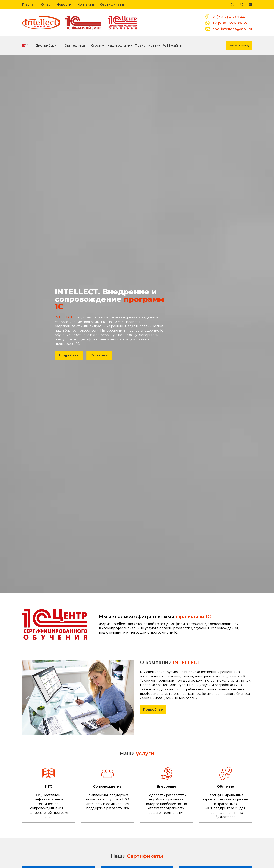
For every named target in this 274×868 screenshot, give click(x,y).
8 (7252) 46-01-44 (229, 17)
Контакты (86, 5)
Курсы (96, 46)
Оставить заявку (239, 46)
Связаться (99, 355)
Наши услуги (118, 46)
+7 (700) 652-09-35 (230, 23)
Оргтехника (75, 46)
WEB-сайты (173, 46)
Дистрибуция (47, 46)
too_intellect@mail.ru (233, 29)
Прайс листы (146, 46)
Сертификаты (112, 5)
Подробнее (69, 355)
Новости (64, 5)
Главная (29, 5)
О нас (46, 5)
